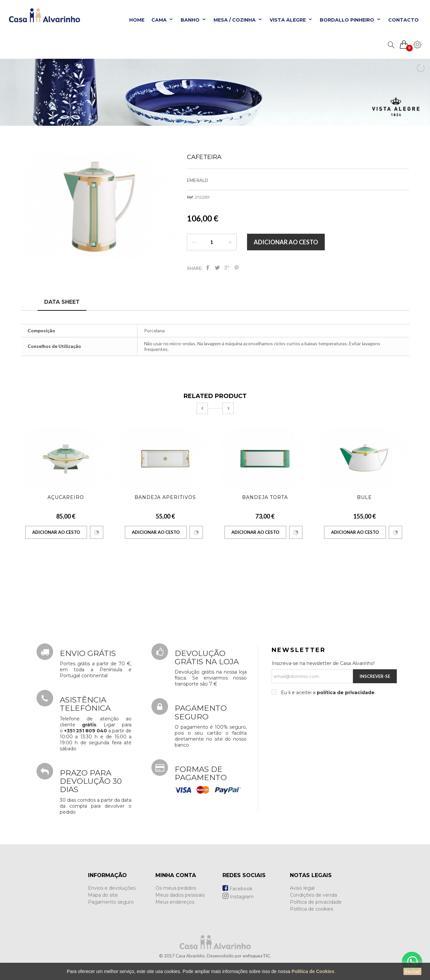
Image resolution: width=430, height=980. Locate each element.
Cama (163, 20)
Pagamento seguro (111, 902)
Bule (364, 497)
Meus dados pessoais (180, 895)
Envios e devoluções (112, 888)
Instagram (238, 897)
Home (137, 20)
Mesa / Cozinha (238, 20)
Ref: (190, 197)
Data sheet (62, 302)
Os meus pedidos (176, 888)
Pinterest (237, 268)
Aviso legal (302, 888)
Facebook (237, 889)
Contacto (403, 20)
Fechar (412, 971)
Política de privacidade (316, 902)
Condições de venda (313, 895)
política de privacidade (346, 693)
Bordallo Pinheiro (350, 20)
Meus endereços (175, 902)
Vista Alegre (291, 20)
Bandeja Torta (265, 497)
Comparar (97, 532)
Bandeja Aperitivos (165, 497)
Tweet (217, 268)
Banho (194, 20)
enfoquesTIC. (257, 956)
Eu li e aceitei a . (328, 693)
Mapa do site (103, 895)
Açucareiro (66, 497)
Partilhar (208, 268)
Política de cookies (311, 909)
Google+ (227, 268)
